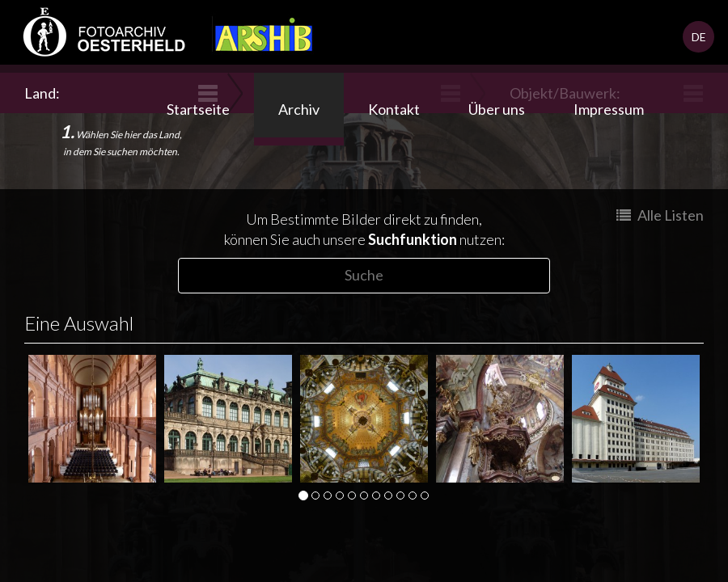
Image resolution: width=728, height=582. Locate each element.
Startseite (198, 109)
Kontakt (394, 109)
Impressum (609, 109)
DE (699, 37)
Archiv (299, 109)
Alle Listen (660, 215)
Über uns (497, 109)
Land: (44, 93)
